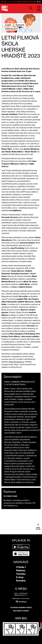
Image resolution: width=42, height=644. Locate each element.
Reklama (21, 570)
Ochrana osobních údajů (21, 608)
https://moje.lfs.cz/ (17, 362)
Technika (21, 574)
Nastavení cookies (21, 611)
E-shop (20, 577)
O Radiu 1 (21, 567)
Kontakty (21, 581)
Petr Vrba (23, 2)
